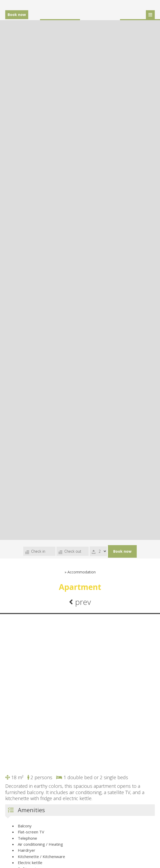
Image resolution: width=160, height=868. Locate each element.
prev (80, 602)
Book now (17, 15)
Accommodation (82, 572)
